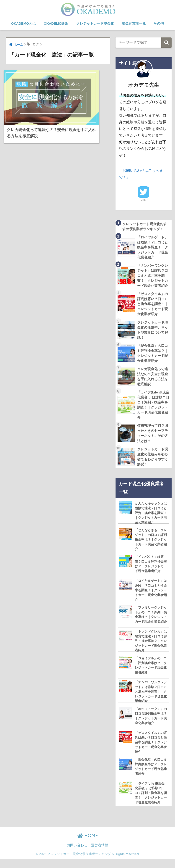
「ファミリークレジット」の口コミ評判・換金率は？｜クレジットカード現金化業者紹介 (151, 622)
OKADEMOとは (23, 23)
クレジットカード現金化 (95, 23)
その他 (159, 23)
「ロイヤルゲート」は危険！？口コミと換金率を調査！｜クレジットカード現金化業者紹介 (151, 598)
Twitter (144, 200)
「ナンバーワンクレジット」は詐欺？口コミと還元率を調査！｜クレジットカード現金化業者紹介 (151, 700)
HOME (88, 845)
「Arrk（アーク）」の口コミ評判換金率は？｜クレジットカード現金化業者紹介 (151, 725)
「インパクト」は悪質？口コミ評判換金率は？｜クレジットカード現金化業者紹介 (151, 571)
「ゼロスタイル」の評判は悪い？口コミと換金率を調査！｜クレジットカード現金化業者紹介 (151, 752)
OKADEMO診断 (56, 23)
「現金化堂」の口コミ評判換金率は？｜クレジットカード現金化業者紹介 (151, 776)
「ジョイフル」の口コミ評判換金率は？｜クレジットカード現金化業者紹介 (151, 674)
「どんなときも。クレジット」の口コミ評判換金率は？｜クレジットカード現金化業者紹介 (151, 546)
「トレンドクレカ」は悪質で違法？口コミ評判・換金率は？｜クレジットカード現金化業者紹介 (151, 649)
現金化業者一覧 (134, 23)
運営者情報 (100, 855)
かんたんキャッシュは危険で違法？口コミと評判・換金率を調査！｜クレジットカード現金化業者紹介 (151, 519)
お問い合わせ (77, 855)
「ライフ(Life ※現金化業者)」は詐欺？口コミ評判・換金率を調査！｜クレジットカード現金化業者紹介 (151, 803)
